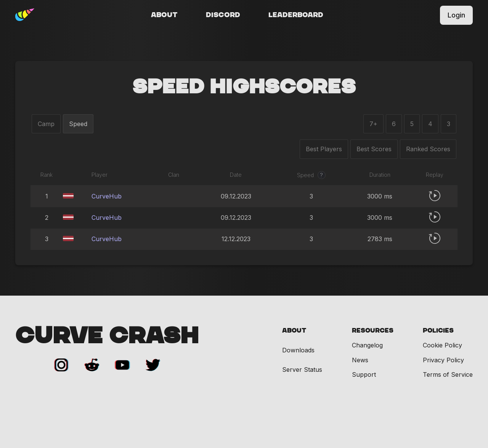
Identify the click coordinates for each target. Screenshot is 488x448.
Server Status (302, 370)
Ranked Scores (428, 149)
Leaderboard (296, 15)
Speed (78, 124)
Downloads (298, 350)
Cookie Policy (442, 345)
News (360, 360)
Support (364, 374)
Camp (46, 124)
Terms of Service (448, 374)
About (164, 15)
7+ (373, 124)
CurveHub (107, 196)
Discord (223, 15)
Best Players (324, 149)
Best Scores (374, 149)
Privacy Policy (443, 360)
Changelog (367, 345)
